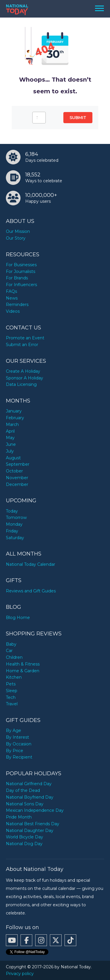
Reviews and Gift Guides (31, 591)
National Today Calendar (31, 564)
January (14, 411)
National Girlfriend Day (29, 784)
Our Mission (18, 231)
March (12, 424)
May (10, 438)
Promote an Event (25, 338)
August (13, 458)
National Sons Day (25, 804)
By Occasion (19, 744)
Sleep (12, 691)
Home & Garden (23, 671)
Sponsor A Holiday (24, 378)
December (17, 484)
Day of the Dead (23, 790)
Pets (11, 684)
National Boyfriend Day (30, 797)
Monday (14, 524)
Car (9, 651)
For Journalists (21, 271)
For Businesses (21, 265)
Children (14, 657)
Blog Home (18, 618)
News (12, 298)
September (18, 464)
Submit (78, 118)
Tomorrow (16, 517)
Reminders (17, 305)
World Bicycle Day (24, 837)
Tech (11, 697)
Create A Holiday (23, 371)
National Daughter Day (30, 831)
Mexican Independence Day (35, 810)
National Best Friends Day (33, 824)
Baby (11, 644)
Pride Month (19, 817)
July (10, 451)
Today (12, 511)
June (11, 444)
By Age (13, 730)
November (17, 478)
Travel (12, 704)
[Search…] (39, 118)
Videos (13, 311)
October (14, 471)
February (15, 418)
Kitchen (14, 677)
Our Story (16, 238)
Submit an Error (22, 345)
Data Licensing (21, 384)
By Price (15, 751)
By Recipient (19, 757)
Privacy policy (20, 974)
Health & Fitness (23, 664)
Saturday (15, 538)
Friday (12, 531)
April (10, 431)
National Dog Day (24, 844)
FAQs (11, 291)
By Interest (17, 737)
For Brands (17, 278)
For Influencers (21, 285)
